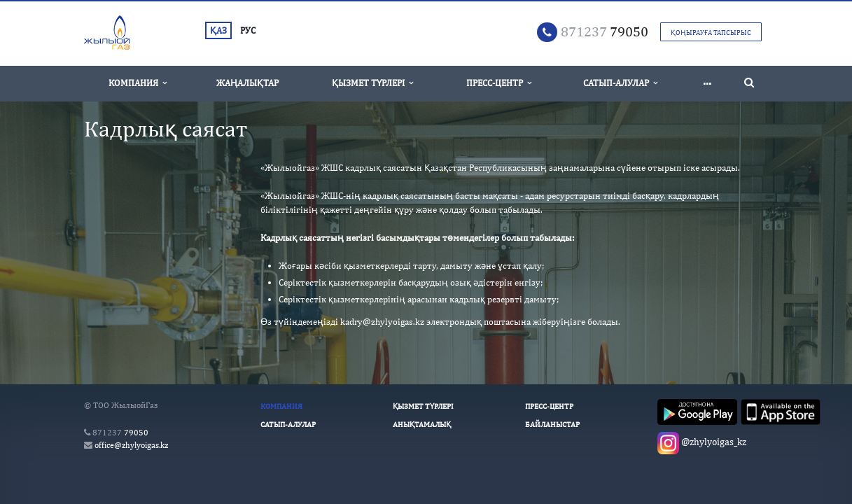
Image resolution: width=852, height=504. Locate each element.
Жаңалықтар (247, 83)
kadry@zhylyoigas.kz (382, 322)
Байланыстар (552, 424)
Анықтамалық (422, 424)
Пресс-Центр (499, 83)
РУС (248, 30)
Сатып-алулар (620, 83)
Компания (138, 83)
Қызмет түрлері (372, 83)
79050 (605, 31)
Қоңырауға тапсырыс (711, 32)
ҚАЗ (218, 30)
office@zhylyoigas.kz (131, 445)
